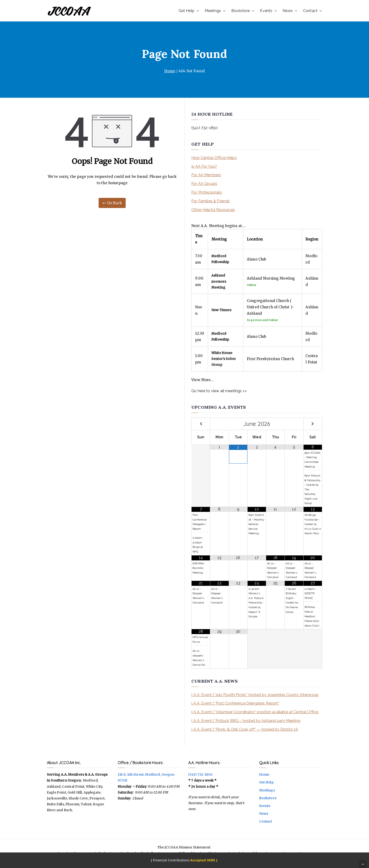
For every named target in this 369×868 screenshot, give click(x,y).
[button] (197, 11)
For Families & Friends (211, 201)
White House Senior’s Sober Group (224, 359)
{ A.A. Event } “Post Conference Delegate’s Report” (235, 703)
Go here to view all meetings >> (219, 391)
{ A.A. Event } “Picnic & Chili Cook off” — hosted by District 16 (245, 729)
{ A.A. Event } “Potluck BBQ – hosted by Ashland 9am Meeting (246, 721)
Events (269, 11)
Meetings (215, 11)
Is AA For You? (204, 166)
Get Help (189, 11)
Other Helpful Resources (213, 210)
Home (264, 774)
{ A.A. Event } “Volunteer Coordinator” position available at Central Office (255, 712)
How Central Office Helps (214, 158)
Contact (313, 11)
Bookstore (243, 11)
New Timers (221, 310)
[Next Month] (313, 424)
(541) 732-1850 (200, 774)
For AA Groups (204, 184)
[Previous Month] (201, 424)
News (290, 11)
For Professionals (207, 192)
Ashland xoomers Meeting (219, 281)
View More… (203, 380)
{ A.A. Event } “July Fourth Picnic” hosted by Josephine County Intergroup (255, 695)
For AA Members (206, 175)
